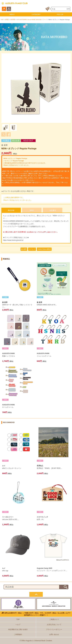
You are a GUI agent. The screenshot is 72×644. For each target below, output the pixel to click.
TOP (2, 20)
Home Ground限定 (44, 249)
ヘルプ (18, 625)
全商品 (7, 20)
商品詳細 (11, 210)
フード (45, 20)
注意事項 (53, 210)
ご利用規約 (18, 634)
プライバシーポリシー (54, 630)
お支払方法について (54, 625)
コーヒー (32, 249)
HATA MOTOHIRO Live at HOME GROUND (29, 20)
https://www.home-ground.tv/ (13, 240)
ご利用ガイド (54, 619)
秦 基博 (13, 20)
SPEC (32, 210)
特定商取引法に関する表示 (18, 630)
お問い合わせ (54, 634)
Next (67, 88)
